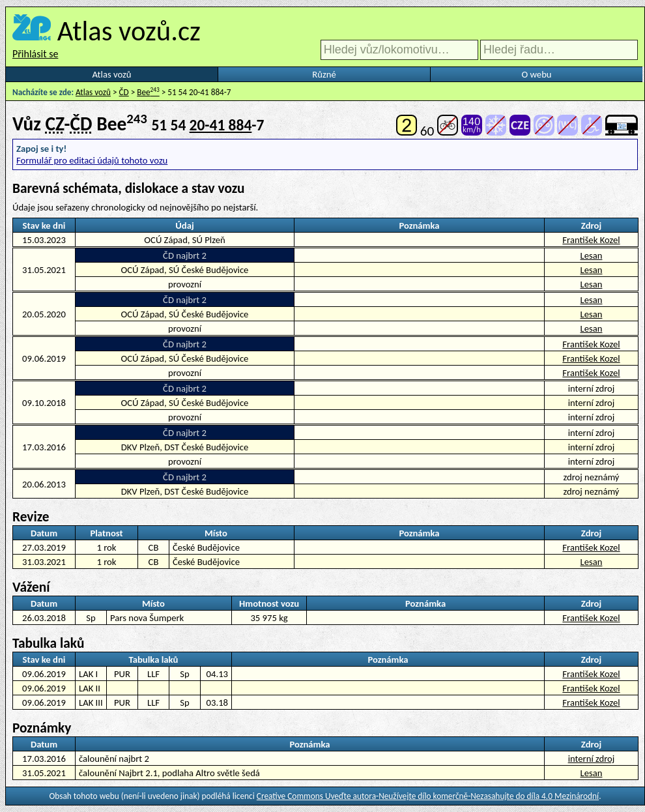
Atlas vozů (112, 74)
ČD (124, 92)
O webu (536, 74)
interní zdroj (592, 759)
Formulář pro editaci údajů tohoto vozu (92, 160)
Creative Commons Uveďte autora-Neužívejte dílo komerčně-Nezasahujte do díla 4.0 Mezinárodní (428, 796)
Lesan (592, 255)
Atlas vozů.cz (129, 31)
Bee (148, 92)
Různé (324, 74)
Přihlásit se (35, 54)
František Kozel (591, 240)
